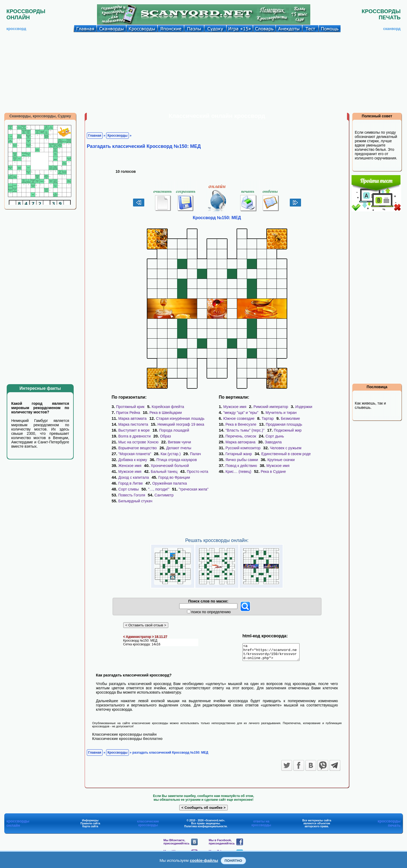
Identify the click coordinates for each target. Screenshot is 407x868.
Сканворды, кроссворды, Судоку (40, 116)
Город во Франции (174, 477)
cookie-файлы (204, 860)
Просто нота (197, 472)
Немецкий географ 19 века (181, 424)
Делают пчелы (179, 448)
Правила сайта (90, 826)
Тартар (268, 418)
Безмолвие (290, 418)
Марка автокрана (241, 442)
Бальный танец (164, 472)
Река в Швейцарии (166, 413)
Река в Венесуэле (241, 424)
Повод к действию (241, 466)
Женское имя (130, 466)
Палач (195, 454)
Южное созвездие (239, 418)
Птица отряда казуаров (177, 460)
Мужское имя (130, 472)
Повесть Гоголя (132, 495)
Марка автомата (133, 418)
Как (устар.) (171, 454)
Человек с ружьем (286, 448)
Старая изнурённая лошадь (180, 418)
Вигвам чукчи (180, 442)
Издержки (304, 407)
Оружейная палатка (169, 483)
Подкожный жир (288, 430)
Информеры (90, 823)
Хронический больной (170, 466)
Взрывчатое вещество (138, 448)
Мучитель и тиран (281, 413)
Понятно (233, 861)
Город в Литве (131, 483)
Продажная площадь (284, 424)
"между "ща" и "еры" (241, 413)
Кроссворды (117, 136)
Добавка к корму (133, 460)
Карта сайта (90, 829)
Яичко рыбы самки (242, 460)
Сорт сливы (129, 489)
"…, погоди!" (159, 489)
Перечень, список (241, 436)
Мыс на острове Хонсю (139, 442)
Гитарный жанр (239, 454)
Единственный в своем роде (286, 454)
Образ (165, 436)
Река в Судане (273, 472)
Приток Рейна (128, 413)
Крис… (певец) (238, 472)
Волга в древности (135, 436)
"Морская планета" (135, 454)
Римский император (271, 407)
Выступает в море (134, 430)
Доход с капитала (134, 477)
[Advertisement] (204, 72)
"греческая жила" (194, 489)
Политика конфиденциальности (205, 829)
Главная (95, 136)
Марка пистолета (133, 424)
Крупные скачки (281, 460)
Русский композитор (243, 448)
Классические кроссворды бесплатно (127, 742)
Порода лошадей (174, 430)
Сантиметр (164, 495)
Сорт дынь (275, 436)
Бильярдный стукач (135, 501)
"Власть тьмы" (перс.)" (245, 430)
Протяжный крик (130, 407)
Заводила (273, 442)
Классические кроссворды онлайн (124, 737)
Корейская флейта (168, 407)
